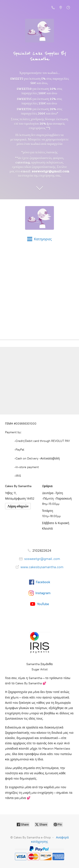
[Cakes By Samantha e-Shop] (39, 218)
